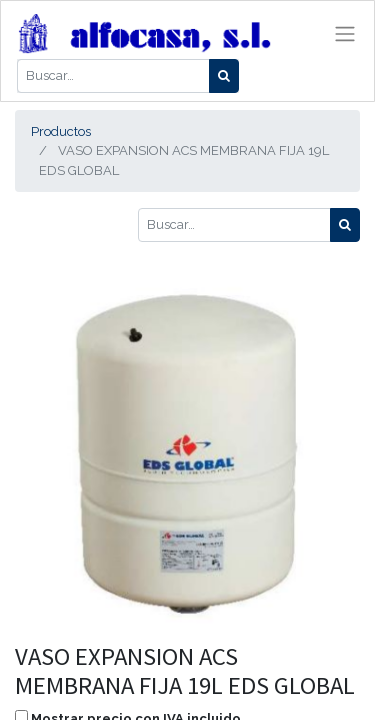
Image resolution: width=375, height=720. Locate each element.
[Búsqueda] (224, 76)
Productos (61, 131)
